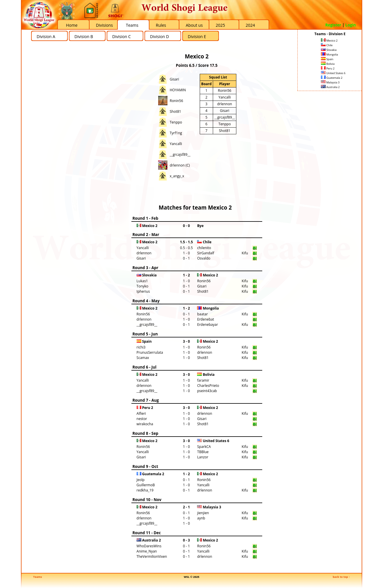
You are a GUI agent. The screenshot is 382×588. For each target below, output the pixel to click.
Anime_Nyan (147, 551)
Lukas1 (142, 281)
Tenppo (176, 122)
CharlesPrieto (208, 386)
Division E (197, 36)
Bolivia (328, 64)
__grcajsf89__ (180, 154)
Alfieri (141, 413)
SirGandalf (206, 253)
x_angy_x (177, 176)
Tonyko (143, 286)
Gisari (174, 79)
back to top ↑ (341, 577)
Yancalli (176, 144)
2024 (250, 25)
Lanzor (203, 457)
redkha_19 (145, 490)
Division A (46, 36)
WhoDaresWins (149, 546)
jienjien (203, 513)
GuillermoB (146, 485)
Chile (327, 45)
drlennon (225, 104)
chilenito (204, 248)
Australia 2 (330, 87)
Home (72, 25)
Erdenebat (206, 319)
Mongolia (330, 54)
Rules (161, 25)
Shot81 (175, 111)
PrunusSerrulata (150, 352)
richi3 (141, 347)
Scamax (143, 358)
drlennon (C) (180, 165)
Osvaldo (204, 258)
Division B (84, 36)
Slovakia (329, 50)
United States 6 (333, 73)
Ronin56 (176, 101)
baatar (202, 314)
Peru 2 (328, 68)
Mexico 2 (329, 41)
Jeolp (141, 480)
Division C (122, 36)
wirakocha (145, 424)
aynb (201, 518)
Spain (327, 59)
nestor (142, 419)
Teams (132, 25)
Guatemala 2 (332, 78)
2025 (220, 25)
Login (351, 25)
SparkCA (204, 447)
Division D (159, 36)
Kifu (245, 253)
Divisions (104, 25)
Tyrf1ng (176, 133)
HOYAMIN (178, 90)
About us (194, 25)
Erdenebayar (207, 325)
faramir (203, 380)
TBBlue (203, 452)
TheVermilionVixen (152, 556)
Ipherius (143, 291)
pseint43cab (207, 391)
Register (333, 25)
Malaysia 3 (330, 82)
